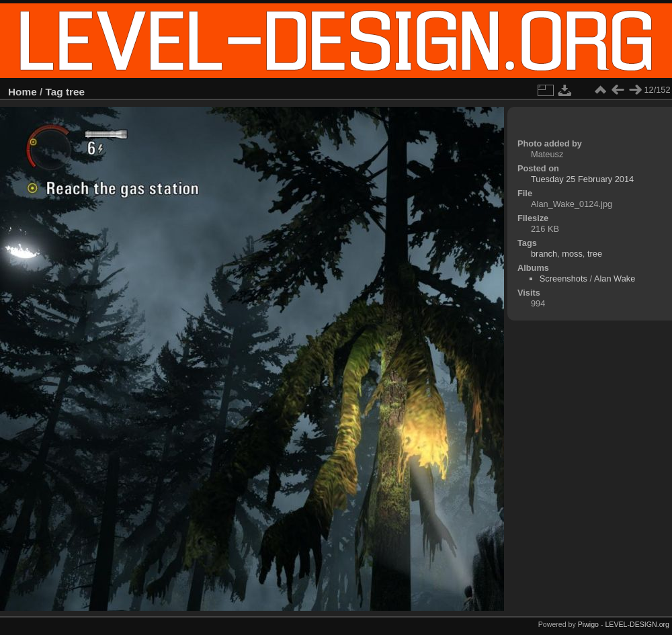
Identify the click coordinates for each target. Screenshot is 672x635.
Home (23, 92)
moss (572, 254)
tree (75, 92)
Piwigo (588, 624)
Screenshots (563, 279)
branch (544, 254)
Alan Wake (615, 279)
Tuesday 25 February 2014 (582, 179)
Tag (54, 92)
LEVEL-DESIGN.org (637, 624)
